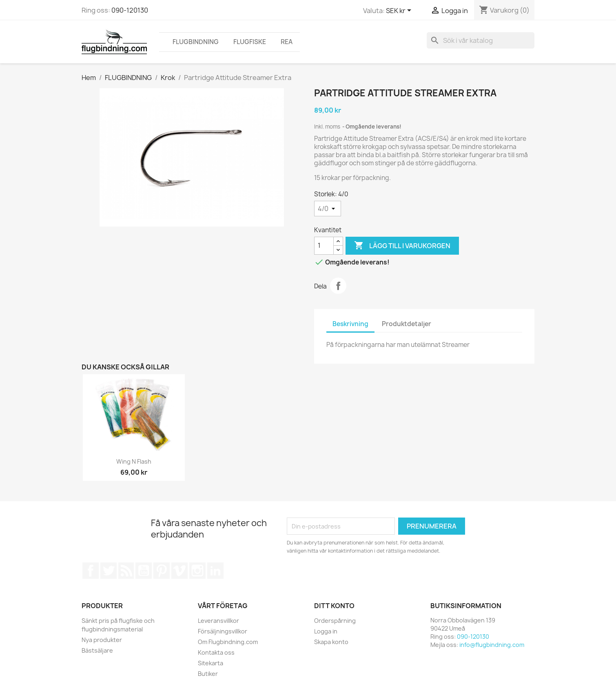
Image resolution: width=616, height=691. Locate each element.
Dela (338, 286)
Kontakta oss (216, 652)
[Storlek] (328, 209)
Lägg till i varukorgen (402, 246)
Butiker (208, 674)
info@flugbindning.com (492, 645)
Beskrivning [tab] (350, 324)
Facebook (91, 571)
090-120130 (130, 10)
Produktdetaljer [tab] (407, 324)
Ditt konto (334, 606)
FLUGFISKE (250, 42)
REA (287, 42)
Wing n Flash (134, 461)
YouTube (144, 571)
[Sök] (481, 40)
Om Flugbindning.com (228, 642)
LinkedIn (215, 571)
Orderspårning (335, 621)
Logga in (326, 631)
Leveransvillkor (218, 621)
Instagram (197, 571)
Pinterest (162, 571)
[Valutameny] (400, 11)
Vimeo (179, 571)
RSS (126, 571)
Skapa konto (331, 642)
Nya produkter (102, 640)
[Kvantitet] (324, 246)
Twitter (109, 571)
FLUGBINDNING (196, 42)
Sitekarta (211, 663)
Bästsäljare (97, 650)
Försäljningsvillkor (223, 631)
